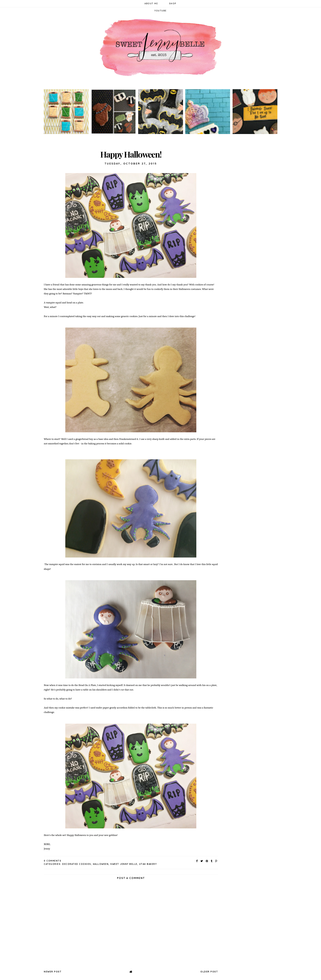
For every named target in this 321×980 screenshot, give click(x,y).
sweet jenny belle (124, 864)
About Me (151, 4)
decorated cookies (77, 864)
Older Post (209, 972)
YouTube (160, 11)
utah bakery (148, 864)
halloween (101, 864)
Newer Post (53, 972)
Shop (173, 4)
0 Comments (53, 861)
